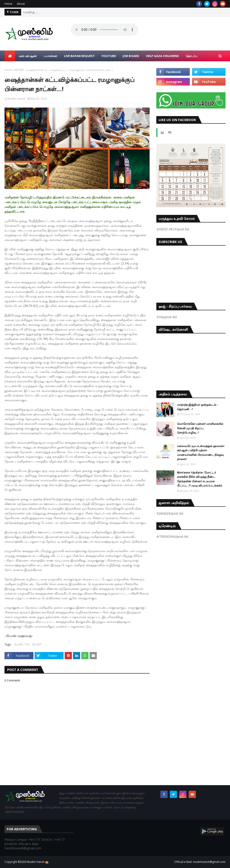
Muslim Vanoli (16, 99)
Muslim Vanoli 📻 (38, 862)
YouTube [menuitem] (109, 56)
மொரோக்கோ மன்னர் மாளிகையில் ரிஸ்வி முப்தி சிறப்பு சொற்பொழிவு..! (200, 428)
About (21, 4)
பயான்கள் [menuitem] (50, 56)
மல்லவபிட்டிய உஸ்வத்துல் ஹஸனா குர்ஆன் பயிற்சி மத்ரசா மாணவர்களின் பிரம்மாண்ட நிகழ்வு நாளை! (201, 453)
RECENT (19, 70)
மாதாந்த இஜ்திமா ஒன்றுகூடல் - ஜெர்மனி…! (198, 407)
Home (8, 4)
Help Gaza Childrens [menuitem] (163, 56)
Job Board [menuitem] (131, 56)
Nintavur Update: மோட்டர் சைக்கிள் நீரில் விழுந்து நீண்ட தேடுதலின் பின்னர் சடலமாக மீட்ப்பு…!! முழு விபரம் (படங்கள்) (199, 479)
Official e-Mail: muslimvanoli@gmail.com (200, 862)
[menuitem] (10, 56)
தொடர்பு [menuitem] (192, 56)
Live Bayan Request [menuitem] (79, 56)
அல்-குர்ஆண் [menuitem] (28, 56)
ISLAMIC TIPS (22, 644)
